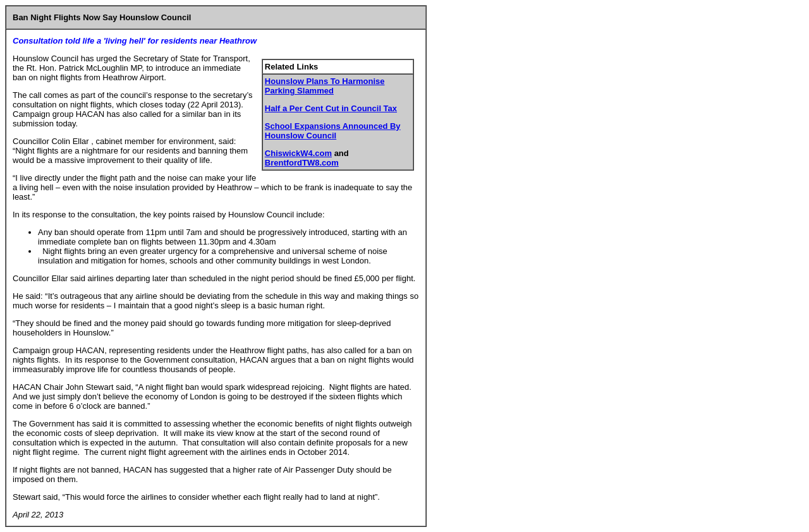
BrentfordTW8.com (302, 163)
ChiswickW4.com (298, 153)
